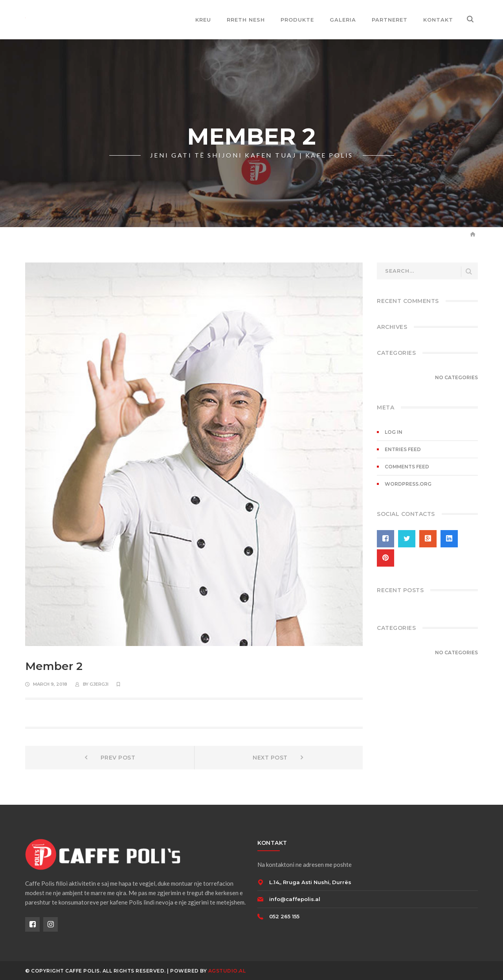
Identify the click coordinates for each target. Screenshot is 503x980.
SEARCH (469, 272)
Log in (394, 432)
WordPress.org (408, 484)
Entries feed (403, 449)
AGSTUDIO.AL (227, 971)
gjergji (99, 684)
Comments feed (407, 467)
